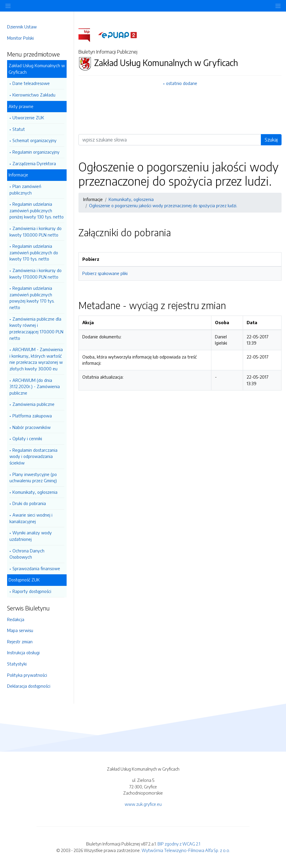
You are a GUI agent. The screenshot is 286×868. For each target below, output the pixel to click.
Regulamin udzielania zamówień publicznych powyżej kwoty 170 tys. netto (32, 298)
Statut (19, 129)
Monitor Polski (20, 38)
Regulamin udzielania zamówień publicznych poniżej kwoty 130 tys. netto (37, 210)
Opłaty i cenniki (27, 438)
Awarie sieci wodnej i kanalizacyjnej (31, 518)
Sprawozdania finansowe (36, 568)
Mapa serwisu (20, 630)
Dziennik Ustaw (22, 27)
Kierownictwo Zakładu (34, 95)
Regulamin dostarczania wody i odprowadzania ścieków (33, 456)
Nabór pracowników (32, 427)
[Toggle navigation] (278, 6)
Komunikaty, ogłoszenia (35, 492)
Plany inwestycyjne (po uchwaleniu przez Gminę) (33, 478)
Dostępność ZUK (24, 580)
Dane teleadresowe (31, 83)
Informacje (18, 175)
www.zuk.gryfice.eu (143, 804)
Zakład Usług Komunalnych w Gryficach (37, 69)
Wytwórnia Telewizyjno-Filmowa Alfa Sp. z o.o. (186, 850)
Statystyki (17, 664)
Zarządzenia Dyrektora (34, 163)
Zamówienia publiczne (33, 404)
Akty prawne (21, 106)
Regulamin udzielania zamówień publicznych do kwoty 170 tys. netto (34, 252)
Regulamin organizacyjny (36, 152)
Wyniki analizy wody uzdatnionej (31, 536)
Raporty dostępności (32, 591)
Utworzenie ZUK (28, 118)
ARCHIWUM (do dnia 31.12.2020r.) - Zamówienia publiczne (35, 386)
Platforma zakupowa (32, 416)
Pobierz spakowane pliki (105, 273)
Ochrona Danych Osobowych (27, 554)
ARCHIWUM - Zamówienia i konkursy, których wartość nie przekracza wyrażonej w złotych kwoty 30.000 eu (36, 359)
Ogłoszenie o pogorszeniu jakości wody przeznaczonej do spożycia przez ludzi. (163, 205)
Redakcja (16, 619)
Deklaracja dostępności (29, 686)
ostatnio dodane (182, 83)
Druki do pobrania (29, 503)
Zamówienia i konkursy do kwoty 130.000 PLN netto (36, 232)
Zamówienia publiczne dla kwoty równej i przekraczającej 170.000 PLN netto (36, 328)
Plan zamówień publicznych (25, 189)
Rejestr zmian (20, 642)
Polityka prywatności (27, 675)
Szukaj (271, 140)
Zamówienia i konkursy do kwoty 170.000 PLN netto (36, 274)
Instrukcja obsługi (23, 652)
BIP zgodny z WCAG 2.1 (179, 844)
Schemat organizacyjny (34, 140)
